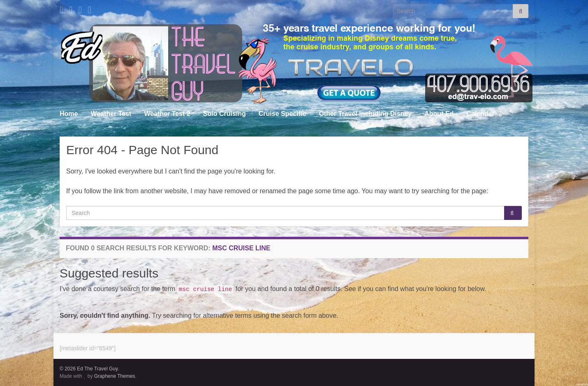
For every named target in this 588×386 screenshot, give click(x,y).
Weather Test (111, 114)
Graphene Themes (115, 376)
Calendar (480, 114)
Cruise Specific (282, 114)
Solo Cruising (225, 114)
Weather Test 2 (167, 114)
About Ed (439, 114)
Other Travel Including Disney (365, 114)
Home (69, 114)
